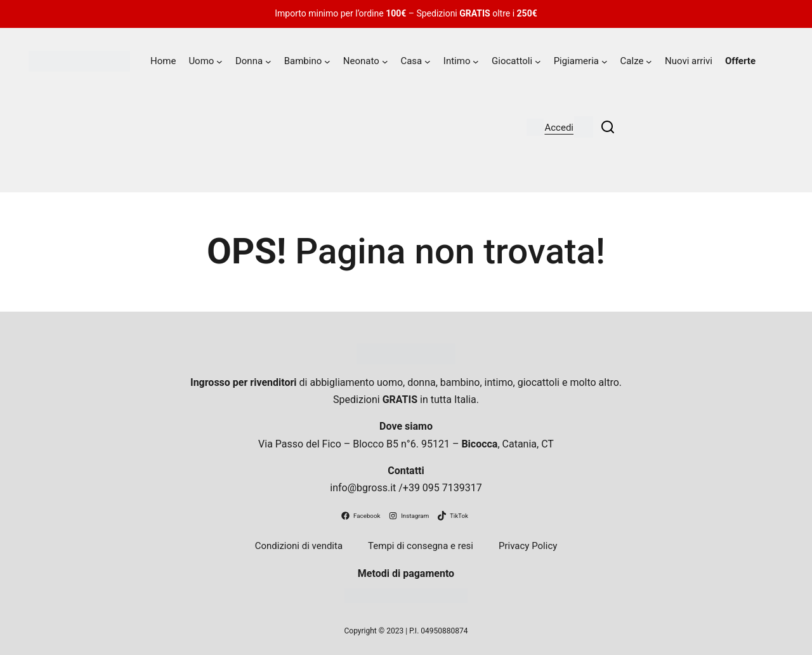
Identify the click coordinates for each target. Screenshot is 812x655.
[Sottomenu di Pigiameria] (605, 62)
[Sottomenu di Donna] (268, 62)
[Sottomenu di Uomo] (219, 62)
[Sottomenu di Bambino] (327, 62)
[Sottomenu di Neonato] (385, 62)
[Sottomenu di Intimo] (476, 62)
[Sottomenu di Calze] (649, 62)
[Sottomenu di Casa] (428, 62)
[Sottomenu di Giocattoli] (538, 62)
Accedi (559, 128)
